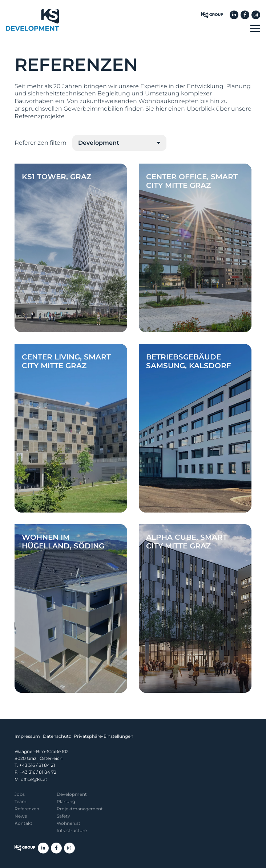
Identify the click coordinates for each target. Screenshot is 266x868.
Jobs (20, 794)
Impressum (27, 736)
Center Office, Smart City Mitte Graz (192, 181)
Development (72, 794)
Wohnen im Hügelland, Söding (63, 542)
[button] (255, 29)
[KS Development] (32, 20)
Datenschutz (57, 736)
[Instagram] (256, 15)
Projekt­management (80, 809)
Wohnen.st (68, 823)
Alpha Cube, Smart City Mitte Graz (187, 542)
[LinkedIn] (234, 15)
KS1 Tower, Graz (57, 177)
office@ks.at (34, 779)
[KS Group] (212, 15)
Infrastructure (72, 830)
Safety (63, 816)
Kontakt (23, 823)
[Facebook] (245, 15)
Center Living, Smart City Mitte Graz (66, 361)
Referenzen (27, 809)
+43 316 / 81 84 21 (37, 765)
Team (21, 801)
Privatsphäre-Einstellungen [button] (104, 736)
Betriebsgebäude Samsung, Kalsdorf (189, 361)
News (21, 816)
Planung (66, 801)
